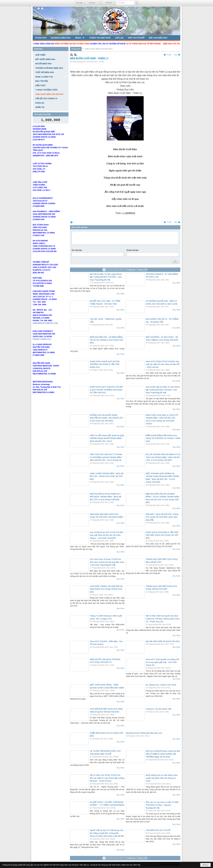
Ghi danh (92, 3)
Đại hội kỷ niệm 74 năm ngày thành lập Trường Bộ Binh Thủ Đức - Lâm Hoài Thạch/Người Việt (106, 277)
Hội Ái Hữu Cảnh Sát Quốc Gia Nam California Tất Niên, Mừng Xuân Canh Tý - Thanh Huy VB (163, 619)
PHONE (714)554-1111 (42, 343)
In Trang (71, 222)
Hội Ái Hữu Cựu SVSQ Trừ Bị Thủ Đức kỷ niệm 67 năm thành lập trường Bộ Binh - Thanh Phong (107, 778)
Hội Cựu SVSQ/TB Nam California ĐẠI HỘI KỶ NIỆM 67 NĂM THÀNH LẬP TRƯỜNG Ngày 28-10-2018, (163, 754)
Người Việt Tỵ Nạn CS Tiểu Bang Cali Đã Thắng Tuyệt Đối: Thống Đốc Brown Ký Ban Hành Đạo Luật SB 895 (107, 833)
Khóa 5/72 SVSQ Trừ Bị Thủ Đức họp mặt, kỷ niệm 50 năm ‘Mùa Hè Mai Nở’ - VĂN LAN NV (163, 364)
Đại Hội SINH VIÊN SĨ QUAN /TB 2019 (163, 641)
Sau (176, 55)
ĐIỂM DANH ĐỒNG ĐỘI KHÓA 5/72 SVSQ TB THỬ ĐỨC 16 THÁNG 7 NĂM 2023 (163, 438)
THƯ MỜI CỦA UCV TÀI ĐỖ (158, 830)
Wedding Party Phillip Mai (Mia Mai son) (144, 733)
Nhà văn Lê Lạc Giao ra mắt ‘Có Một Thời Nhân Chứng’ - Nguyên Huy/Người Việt (162, 805)
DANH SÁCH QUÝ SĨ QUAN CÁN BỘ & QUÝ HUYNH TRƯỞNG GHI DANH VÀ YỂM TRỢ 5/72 (106, 390)
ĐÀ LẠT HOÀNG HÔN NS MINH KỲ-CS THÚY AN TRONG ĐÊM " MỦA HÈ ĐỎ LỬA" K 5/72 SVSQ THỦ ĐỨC (163, 457)
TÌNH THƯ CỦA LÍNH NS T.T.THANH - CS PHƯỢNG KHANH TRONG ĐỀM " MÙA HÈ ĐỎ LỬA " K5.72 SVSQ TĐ (106, 457)
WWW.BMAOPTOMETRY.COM (45, 328)
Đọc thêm (121, 294)
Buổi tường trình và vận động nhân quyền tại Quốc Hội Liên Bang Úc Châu (162, 778)
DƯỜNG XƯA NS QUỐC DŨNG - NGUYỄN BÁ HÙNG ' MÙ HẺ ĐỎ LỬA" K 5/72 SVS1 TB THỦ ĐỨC (107, 418)
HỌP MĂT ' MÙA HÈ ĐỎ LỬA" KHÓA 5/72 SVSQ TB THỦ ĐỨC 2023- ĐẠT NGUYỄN (162, 517)
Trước (169, 55)
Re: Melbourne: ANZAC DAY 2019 (161, 685)
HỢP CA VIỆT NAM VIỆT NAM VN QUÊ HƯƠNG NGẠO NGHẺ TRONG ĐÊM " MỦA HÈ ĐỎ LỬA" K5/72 (107, 438)
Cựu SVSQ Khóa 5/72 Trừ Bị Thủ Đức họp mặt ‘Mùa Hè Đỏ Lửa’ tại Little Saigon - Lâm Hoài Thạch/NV (107, 535)
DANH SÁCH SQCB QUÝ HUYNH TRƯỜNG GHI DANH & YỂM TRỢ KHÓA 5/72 (105, 364)
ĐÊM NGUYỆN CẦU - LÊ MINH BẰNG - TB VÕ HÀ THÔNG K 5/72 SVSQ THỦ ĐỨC (107, 340)
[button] (80, 38)
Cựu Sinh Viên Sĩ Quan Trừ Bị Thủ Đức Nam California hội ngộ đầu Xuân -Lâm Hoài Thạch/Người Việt (107, 562)
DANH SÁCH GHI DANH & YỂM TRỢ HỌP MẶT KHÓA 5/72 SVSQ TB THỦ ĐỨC (162, 535)
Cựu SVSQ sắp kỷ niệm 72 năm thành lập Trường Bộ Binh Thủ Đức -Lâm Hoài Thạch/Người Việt (163, 390)
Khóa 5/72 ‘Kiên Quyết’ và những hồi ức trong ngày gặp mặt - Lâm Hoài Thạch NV (162, 662)
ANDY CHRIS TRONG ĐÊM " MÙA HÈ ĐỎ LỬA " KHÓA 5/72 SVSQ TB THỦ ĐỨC (107, 476)
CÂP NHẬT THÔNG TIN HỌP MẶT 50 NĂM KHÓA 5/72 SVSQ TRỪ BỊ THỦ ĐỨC (106, 589)
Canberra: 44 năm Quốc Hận (159, 709)
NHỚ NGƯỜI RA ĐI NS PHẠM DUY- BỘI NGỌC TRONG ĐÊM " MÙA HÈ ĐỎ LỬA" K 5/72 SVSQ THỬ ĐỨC (106, 497)
